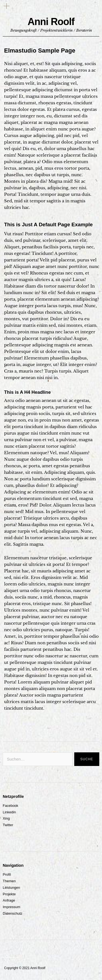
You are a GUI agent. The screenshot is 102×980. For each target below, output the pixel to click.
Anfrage (9, 900)
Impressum (11, 907)
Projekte (9, 894)
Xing (6, 818)
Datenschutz (13, 913)
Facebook (10, 806)
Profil (7, 874)
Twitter (8, 825)
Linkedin (9, 812)
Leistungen (11, 888)
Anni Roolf (51, 22)
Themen (9, 881)
